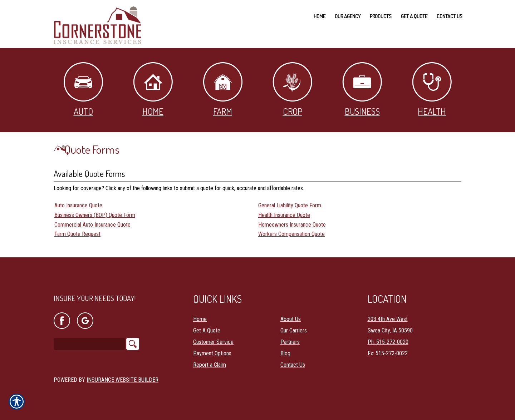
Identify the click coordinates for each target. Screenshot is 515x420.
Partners (290, 342)
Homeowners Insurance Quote (292, 225)
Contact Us (293, 365)
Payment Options (212, 353)
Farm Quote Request (77, 234)
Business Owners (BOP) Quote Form (95, 215)
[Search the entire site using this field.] (89, 344)
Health (432, 90)
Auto (83, 90)
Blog (285, 353)
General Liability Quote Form (290, 205)
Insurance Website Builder (122, 380)
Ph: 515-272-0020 (388, 342)
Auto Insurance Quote (78, 205)
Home (153, 90)
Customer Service (213, 342)
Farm (223, 90)
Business (362, 90)
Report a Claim (210, 365)
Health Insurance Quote (284, 215)
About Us (291, 319)
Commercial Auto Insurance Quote (92, 225)
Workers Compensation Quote (291, 234)
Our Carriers (294, 330)
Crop (292, 90)
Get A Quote (207, 330)
